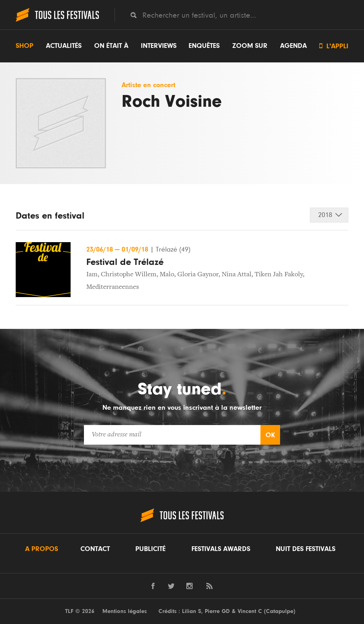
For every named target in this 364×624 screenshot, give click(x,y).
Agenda (293, 46)
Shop (25, 46)
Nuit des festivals (306, 549)
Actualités (64, 46)
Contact (95, 549)
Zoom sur (250, 46)
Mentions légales (125, 611)
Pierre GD (217, 611)
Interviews (159, 46)
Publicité (150, 549)
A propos (42, 549)
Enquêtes (204, 46)
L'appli (334, 46)
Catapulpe (280, 611)
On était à (111, 46)
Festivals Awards (221, 549)
